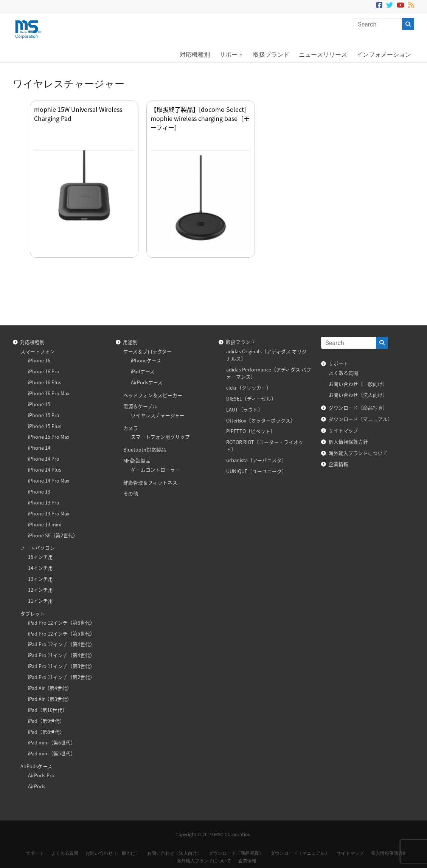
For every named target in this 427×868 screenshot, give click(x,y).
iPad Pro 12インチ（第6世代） (61, 623)
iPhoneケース (146, 360)
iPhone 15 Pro (44, 415)
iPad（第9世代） (46, 721)
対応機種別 (195, 55)
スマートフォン (38, 351)
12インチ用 (40, 590)
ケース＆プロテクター (148, 351)
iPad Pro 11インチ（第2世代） (61, 677)
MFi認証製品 (137, 460)
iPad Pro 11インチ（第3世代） (61, 666)
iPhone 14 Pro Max (49, 480)
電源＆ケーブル (140, 406)
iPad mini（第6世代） (52, 742)
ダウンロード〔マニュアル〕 (361, 419)
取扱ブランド (271, 55)
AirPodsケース (36, 766)
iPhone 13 (39, 491)
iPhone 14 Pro (44, 459)
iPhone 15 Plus (45, 426)
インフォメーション (384, 55)
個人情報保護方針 (348, 442)
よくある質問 (343, 373)
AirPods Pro (41, 775)
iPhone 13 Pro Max (49, 513)
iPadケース (143, 371)
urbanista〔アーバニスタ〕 (256, 460)
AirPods (37, 786)
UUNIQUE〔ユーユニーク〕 (256, 471)
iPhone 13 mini (45, 524)
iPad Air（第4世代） (50, 688)
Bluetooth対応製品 (145, 449)
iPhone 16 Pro (44, 371)
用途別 (130, 342)
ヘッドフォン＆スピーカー (153, 395)
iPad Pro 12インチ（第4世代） (61, 644)
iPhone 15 (39, 404)
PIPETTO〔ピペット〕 (251, 431)
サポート (231, 55)
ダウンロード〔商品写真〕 (358, 408)
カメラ (131, 428)
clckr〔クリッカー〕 (249, 388)
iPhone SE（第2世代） (53, 535)
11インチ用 (40, 601)
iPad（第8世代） (46, 732)
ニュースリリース (323, 55)
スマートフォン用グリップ (160, 437)
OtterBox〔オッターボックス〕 (261, 420)
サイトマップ (343, 430)
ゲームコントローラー (155, 470)
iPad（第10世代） (48, 710)
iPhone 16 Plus (45, 382)
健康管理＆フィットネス (150, 482)
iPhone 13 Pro (44, 502)
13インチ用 (40, 579)
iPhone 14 (39, 448)
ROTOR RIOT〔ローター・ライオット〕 (265, 446)
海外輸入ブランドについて (358, 453)
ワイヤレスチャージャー (158, 415)
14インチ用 (40, 568)
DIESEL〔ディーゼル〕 (251, 398)
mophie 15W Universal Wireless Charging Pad (78, 114)
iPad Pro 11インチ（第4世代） (61, 655)
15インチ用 (40, 557)
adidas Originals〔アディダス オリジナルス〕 (266, 355)
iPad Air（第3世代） (50, 699)
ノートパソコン (38, 548)
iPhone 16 (39, 360)
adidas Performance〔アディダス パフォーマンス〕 (269, 373)
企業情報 (338, 464)
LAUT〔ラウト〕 (245, 409)
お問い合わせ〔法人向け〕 (358, 395)
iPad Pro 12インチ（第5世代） (61, 634)
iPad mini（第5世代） (52, 753)
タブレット (33, 613)
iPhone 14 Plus (45, 470)
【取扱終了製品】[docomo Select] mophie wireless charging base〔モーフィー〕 (200, 118)
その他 (131, 493)
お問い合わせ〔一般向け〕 (358, 384)
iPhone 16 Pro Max (49, 393)
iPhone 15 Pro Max (49, 437)
